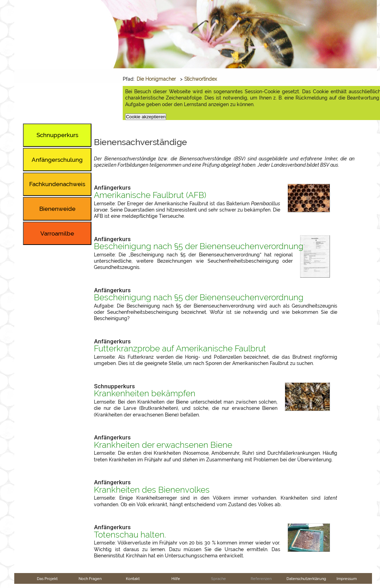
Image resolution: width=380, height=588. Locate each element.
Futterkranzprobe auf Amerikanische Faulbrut (180, 349)
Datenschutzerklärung (306, 579)
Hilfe (176, 579)
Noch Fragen (90, 579)
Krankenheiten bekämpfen (145, 394)
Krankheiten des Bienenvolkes (152, 490)
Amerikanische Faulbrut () (150, 195)
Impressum (347, 579)
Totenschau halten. (130, 535)
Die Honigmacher (156, 79)
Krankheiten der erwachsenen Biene (163, 445)
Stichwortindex (201, 79)
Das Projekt (47, 579)
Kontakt (133, 579)
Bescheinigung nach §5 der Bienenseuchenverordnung (199, 246)
